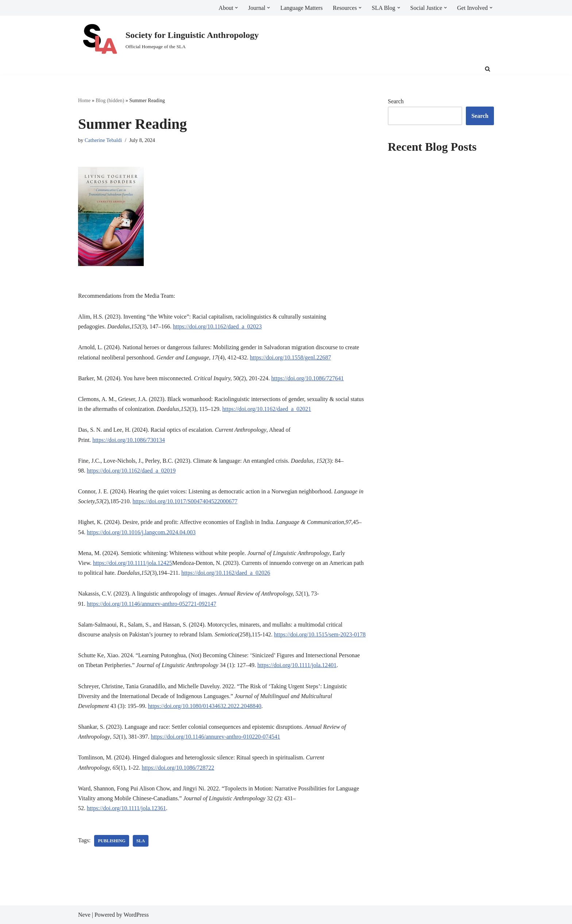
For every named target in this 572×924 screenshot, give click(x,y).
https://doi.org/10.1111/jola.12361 (126, 808)
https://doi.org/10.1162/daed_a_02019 (131, 471)
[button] (236, 8)
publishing (111, 841)
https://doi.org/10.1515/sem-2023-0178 (320, 634)
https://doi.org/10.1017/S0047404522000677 (185, 501)
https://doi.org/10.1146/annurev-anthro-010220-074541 (215, 737)
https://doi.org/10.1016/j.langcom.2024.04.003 (141, 532)
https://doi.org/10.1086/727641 (308, 378)
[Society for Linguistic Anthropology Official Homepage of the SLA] (168, 40)
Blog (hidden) (110, 101)
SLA (141, 841)
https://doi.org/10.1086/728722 (178, 768)
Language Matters (301, 8)
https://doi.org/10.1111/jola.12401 (297, 665)
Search (396, 101)
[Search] (488, 69)
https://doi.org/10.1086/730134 (129, 440)
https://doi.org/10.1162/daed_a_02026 (226, 573)
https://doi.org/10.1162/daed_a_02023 (217, 326)
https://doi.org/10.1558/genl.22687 (290, 357)
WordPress (136, 915)
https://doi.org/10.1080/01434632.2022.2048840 (205, 706)
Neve (84, 915)
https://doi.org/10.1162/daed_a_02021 (267, 409)
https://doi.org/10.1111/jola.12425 (133, 563)
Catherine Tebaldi (103, 140)
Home (84, 101)
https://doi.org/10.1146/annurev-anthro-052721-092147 (152, 604)
